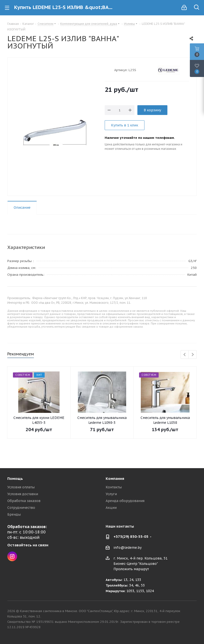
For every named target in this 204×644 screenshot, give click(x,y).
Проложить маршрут (131, 569)
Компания (115, 478)
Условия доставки (23, 494)
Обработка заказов (24, 501)
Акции (111, 508)
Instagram (12, 556)
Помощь (15, 478)
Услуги (111, 494)
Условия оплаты (21, 487)
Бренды (14, 514)
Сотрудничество (21, 508)
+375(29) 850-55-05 (131, 536)
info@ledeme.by (127, 548)
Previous (185, 355)
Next (193, 355)
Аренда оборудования (125, 501)
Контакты (114, 487)
